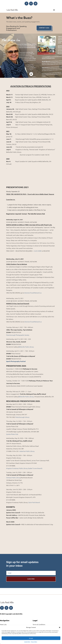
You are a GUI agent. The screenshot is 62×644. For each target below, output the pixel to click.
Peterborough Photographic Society (18, 335)
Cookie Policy (27, 642)
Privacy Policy (34, 642)
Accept (31, 638)
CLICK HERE (38, 251)
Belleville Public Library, (26, 397)
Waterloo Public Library (27, 451)
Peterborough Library (22, 417)
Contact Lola (44, 28)
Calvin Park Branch (34, 502)
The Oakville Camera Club (36, 214)
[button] (60, 627)
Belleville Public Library (26, 347)
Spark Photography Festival (16, 361)
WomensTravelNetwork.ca (33, 293)
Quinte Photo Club (12, 434)
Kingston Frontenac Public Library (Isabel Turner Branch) (24, 468)
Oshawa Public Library (13, 478)
